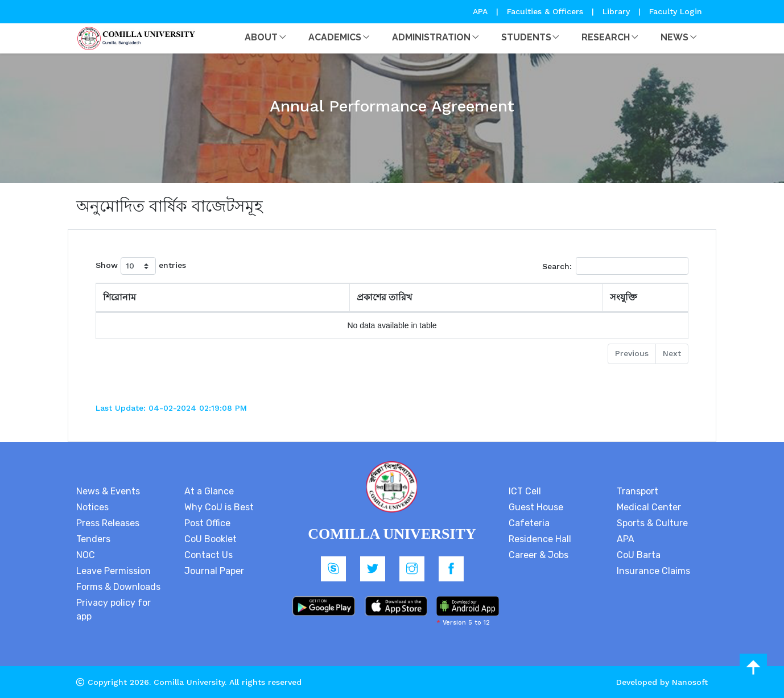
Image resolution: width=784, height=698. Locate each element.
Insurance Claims (653, 571)
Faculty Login (676, 11)
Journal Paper (214, 571)
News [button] (674, 37)
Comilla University (189, 682)
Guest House (536, 507)
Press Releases (108, 523)
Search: (615, 266)
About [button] (261, 37)
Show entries (141, 266)
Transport (637, 491)
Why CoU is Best (219, 507)
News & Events (108, 491)
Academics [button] (335, 37)
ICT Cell (525, 491)
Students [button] (526, 37)
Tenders (93, 539)
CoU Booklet (211, 539)
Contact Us (209, 555)
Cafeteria (529, 523)
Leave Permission (114, 571)
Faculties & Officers (545, 11)
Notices (92, 507)
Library (618, 11)
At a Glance (209, 491)
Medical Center (649, 507)
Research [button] (606, 37)
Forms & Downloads (118, 587)
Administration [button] (431, 37)
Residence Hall (540, 539)
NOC (86, 555)
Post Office (207, 523)
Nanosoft (690, 682)
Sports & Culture (652, 523)
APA (482, 11)
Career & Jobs (539, 555)
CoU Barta (639, 555)
